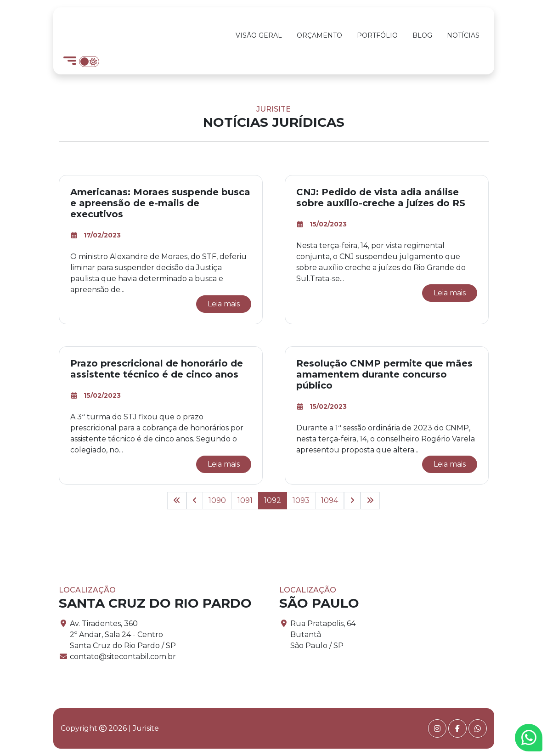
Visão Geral (259, 35)
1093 (301, 500)
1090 (217, 500)
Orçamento (319, 35)
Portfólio (377, 35)
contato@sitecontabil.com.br (123, 657)
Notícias (463, 35)
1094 (330, 500)
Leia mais (224, 304)
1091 (245, 500)
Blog (422, 35)
